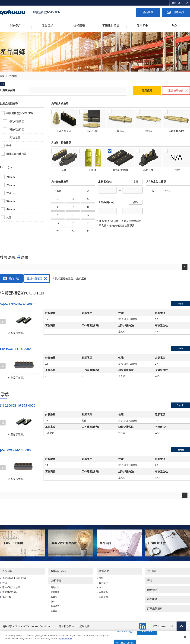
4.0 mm (11, 209)
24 (73, 231)
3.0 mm (11, 201)
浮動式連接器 (16, 129)
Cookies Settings (124, 631)
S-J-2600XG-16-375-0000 (18, 405)
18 (88, 223)
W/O (168, 191)
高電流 (92, 170)
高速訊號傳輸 (120, 170)
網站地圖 (85, 626)
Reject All (147, 631)
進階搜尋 (147, 90)
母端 (9, 146)
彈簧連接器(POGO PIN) (20, 113)
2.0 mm (11, 177)
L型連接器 (14, 137)
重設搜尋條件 (176, 91)
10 (73, 215)
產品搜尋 (148, 12)
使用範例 (142, 25)
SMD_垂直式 (64, 131)
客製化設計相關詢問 (64, 543)
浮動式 (148, 131)
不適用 (177, 170)
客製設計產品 (111, 25)
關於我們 (16, 25)
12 (88, 215)
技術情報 (79, 25)
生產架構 (103, 597)
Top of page (181, 626)
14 (58, 223)
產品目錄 (47, 25)
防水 (64, 170)
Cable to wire (177, 131)
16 (73, 223)
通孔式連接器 (16, 121)
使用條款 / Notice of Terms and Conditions (27, 626)
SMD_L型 (92, 131)
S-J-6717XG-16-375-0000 (18, 304)
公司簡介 (103, 583)
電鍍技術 (55, 592)
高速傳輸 (55, 606)
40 (88, 231)
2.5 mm (11, 185)
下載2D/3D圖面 (13, 543)
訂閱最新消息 (157, 543)
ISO (101, 587)
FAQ (174, 25)
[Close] (185, 637)
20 (58, 231)
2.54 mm (11, 193)
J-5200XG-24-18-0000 (15, 450)
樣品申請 (105, 543)
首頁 (2, 76)
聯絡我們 (179, 12)
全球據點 (103, 592)
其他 (9, 217)
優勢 (101, 578)
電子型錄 (7, 597)
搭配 (136, 182)
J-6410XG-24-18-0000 (15, 349)
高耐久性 (148, 170)
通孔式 (120, 131)
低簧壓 (54, 597)
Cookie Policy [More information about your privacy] (66, 639)
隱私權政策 (65, 626)
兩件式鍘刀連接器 (16, 154)
